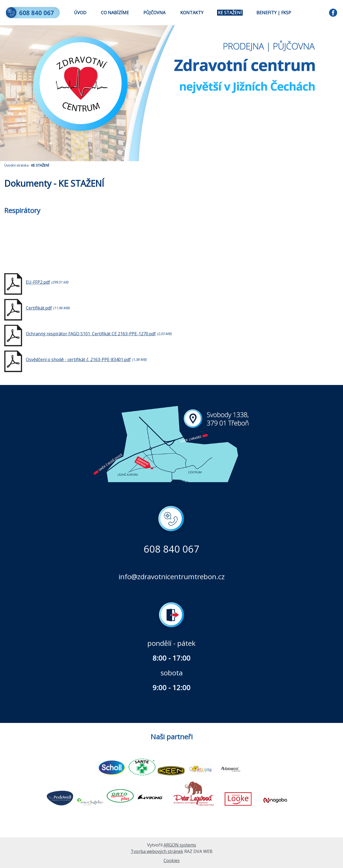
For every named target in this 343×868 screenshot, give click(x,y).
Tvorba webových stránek (157, 851)
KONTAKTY (192, 13)
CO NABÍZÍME (115, 13)
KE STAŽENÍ (230, 13)
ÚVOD (80, 13)
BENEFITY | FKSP (274, 13)
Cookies (172, 860)
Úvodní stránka (16, 165)
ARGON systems (180, 845)
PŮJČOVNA (154, 13)
